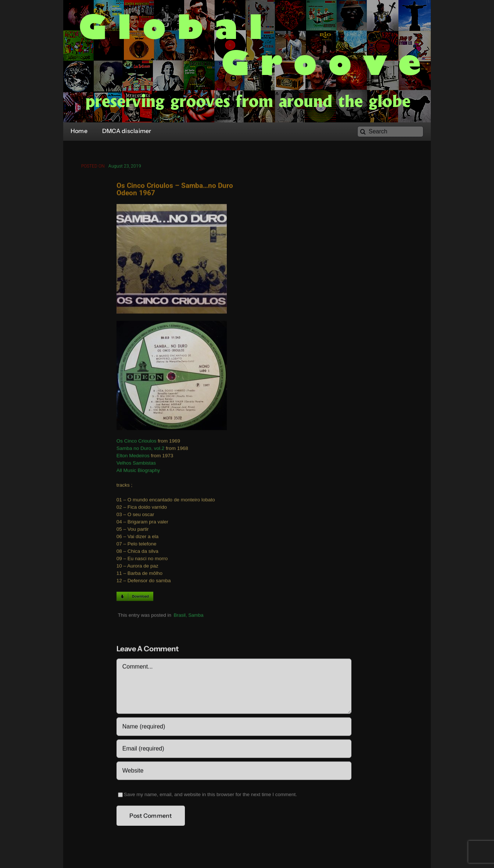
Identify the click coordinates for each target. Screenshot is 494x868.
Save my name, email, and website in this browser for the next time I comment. (210, 796)
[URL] (234, 772)
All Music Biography (138, 472)
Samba (196, 616)
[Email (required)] (234, 750)
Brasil (180, 616)
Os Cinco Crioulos (137, 442)
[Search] (390, 132)
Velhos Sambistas (136, 464)
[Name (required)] (234, 728)
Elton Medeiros (133, 457)
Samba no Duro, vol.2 (141, 450)
